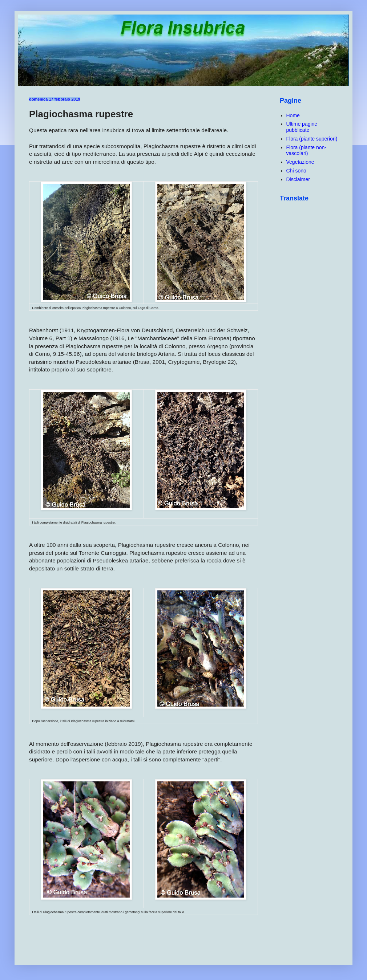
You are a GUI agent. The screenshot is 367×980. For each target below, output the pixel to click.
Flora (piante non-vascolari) (306, 151)
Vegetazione (300, 162)
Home (293, 115)
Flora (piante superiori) (312, 139)
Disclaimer (298, 179)
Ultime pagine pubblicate (302, 127)
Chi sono (296, 171)
